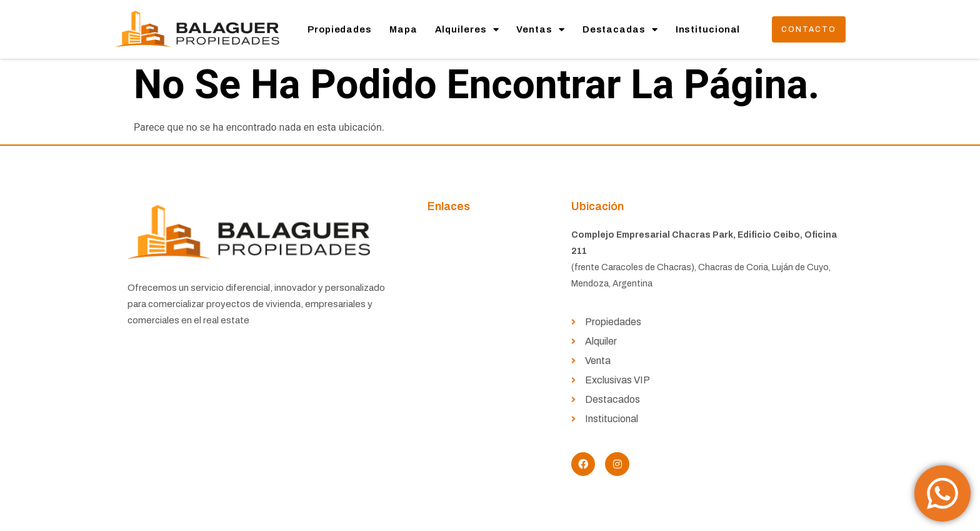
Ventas (540, 30)
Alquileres (467, 30)
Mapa (403, 29)
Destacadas (620, 30)
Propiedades (340, 29)
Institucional (708, 29)
